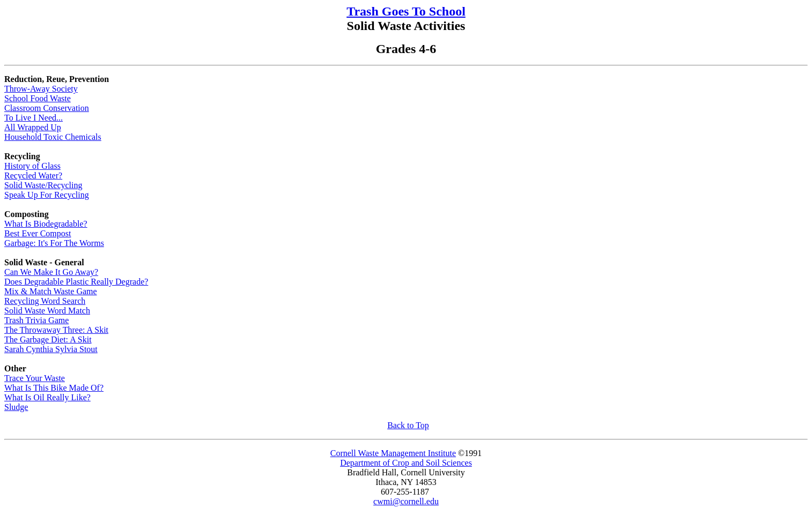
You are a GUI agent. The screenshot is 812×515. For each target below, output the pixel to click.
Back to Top (408, 425)
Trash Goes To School (406, 11)
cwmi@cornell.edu (406, 501)
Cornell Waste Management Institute (393, 453)
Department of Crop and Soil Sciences (406, 463)
